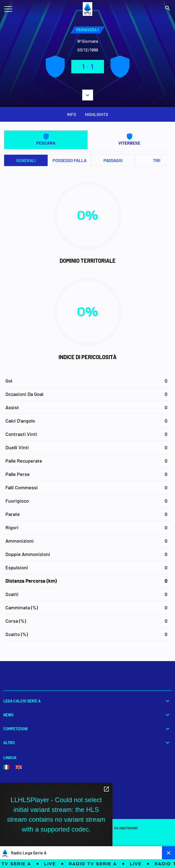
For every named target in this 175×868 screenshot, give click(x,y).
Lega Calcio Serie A (87, 701)
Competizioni (87, 729)
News (87, 715)
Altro (87, 743)
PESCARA (46, 139)
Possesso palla (70, 160)
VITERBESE (129, 139)
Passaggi (113, 160)
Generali (26, 160)
